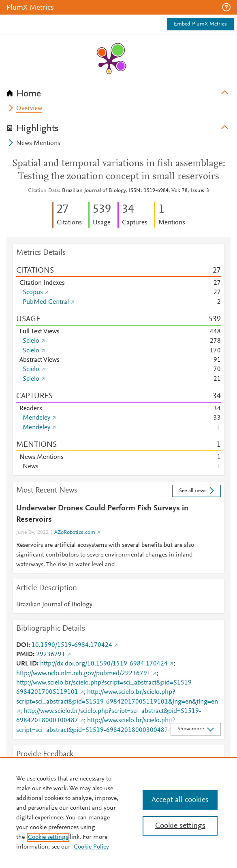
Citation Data (43, 191)
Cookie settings (48, 837)
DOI (22, 645)
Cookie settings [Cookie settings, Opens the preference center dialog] (180, 826)
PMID (25, 655)
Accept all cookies (180, 800)
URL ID (27, 664)
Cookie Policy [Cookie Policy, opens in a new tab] (91, 847)
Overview (29, 109)
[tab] (118, 91)
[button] (226, 7)
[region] (118, 813)
